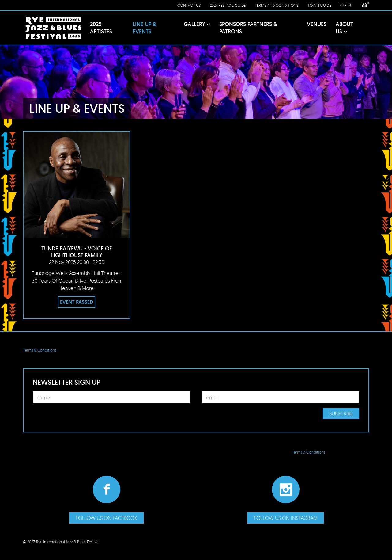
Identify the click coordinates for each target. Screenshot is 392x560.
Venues (317, 24)
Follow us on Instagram (286, 518)
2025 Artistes (101, 28)
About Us (344, 28)
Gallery (194, 24)
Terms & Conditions (40, 350)
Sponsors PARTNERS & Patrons (248, 28)
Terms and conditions (277, 5)
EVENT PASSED (77, 302)
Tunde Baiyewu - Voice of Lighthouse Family (77, 252)
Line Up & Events (145, 28)
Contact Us (189, 5)
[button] (365, 5)
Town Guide (319, 5)
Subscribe (341, 413)
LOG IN (345, 5)
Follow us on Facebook (106, 518)
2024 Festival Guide (228, 5)
